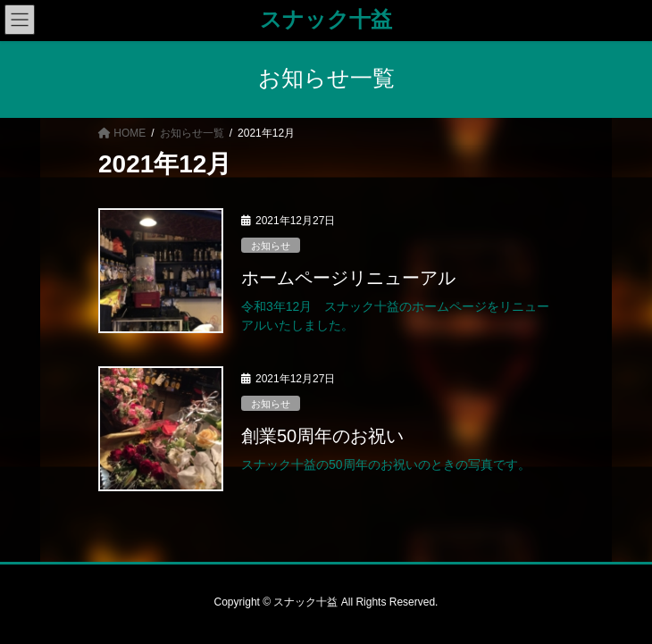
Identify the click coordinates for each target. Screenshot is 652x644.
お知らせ (271, 246)
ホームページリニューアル (348, 278)
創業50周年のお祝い (322, 436)
